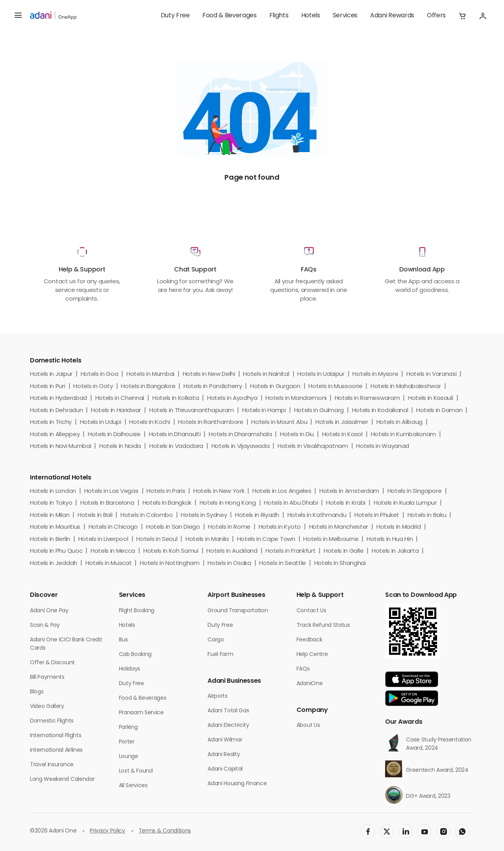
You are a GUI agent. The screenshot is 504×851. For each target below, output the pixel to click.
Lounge (129, 757)
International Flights (56, 736)
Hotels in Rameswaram (367, 399)
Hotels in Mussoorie (335, 387)
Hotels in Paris (166, 491)
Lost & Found (136, 771)
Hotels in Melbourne (331, 540)
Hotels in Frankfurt (290, 551)
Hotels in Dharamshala (240, 435)
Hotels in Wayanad (383, 447)
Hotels (311, 16)
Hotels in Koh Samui (171, 551)
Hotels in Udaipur (321, 374)
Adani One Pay (49, 611)
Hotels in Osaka (229, 564)
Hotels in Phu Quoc (56, 551)
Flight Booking (137, 611)
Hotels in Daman (439, 411)
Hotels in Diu (297, 435)
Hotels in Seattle (283, 564)
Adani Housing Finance (237, 784)
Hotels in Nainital (266, 374)
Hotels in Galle (344, 551)
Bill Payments (47, 677)
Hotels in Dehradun (56, 411)
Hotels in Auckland (232, 551)
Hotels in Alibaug (400, 423)
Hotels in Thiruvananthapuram (192, 411)
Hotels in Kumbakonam (404, 435)
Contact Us (311, 611)
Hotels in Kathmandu (317, 516)
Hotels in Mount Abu (279, 423)
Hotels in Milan (50, 516)
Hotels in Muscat (109, 564)
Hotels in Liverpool (103, 540)
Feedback (309, 640)
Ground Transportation (238, 611)
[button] (462, 16)
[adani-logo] (53, 16)
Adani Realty (224, 755)
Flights (279, 16)
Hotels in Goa (100, 374)
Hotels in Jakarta (395, 551)
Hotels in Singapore (415, 491)
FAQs (303, 669)
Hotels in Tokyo (51, 503)
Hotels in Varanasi (431, 374)
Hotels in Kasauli (431, 399)
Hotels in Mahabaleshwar (406, 387)
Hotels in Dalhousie (114, 435)
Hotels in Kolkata (176, 399)
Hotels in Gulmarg (319, 411)
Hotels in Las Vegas (111, 491)
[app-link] (412, 679)
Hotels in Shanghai (340, 564)
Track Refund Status (323, 625)
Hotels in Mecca (113, 551)
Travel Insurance (52, 765)
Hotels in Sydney (204, 516)
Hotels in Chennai (120, 399)
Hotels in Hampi (264, 411)
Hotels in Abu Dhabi (291, 503)
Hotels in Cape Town (266, 540)
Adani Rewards (392, 16)
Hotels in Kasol (342, 435)
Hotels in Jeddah (54, 564)
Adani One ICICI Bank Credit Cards (66, 644)
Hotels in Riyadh (257, 516)
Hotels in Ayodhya (232, 399)
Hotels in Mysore (375, 374)
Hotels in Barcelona (107, 503)
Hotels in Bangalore (148, 387)
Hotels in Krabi (346, 503)
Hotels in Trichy (51, 423)
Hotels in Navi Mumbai (60, 447)
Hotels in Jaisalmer (342, 423)
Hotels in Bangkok (167, 503)
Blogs (37, 692)
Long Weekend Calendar (62, 779)
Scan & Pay (45, 625)
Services (345, 16)
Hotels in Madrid (399, 527)
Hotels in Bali (95, 516)
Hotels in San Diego (173, 527)
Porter (127, 742)
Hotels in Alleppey (55, 435)
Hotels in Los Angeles (282, 491)
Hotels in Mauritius (55, 527)
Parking (128, 727)
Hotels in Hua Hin (390, 540)
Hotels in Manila (207, 540)
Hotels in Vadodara (176, 447)
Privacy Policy (107, 831)
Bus (123, 640)
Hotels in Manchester (339, 527)
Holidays (130, 669)
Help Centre (312, 655)
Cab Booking (135, 655)
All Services (133, 786)
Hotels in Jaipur (51, 374)
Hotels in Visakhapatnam (313, 447)
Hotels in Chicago (113, 527)
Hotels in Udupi (101, 423)
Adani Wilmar (225, 740)
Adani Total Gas (228, 711)
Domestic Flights (52, 721)
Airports (217, 696)
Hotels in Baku (427, 516)
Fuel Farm (220, 655)
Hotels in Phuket (377, 516)
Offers (436, 16)
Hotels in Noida (120, 447)
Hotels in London (53, 491)
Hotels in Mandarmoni (296, 399)
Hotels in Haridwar (116, 411)
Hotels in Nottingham (170, 564)
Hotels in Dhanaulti (175, 435)
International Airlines (56, 750)
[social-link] (368, 831)
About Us (308, 726)
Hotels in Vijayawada (241, 447)
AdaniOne (309, 684)
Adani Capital (225, 769)
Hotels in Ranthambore (210, 423)
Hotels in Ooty (93, 387)
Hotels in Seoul (157, 540)
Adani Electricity (228, 726)
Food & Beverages (230, 16)
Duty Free (175, 16)
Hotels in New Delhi (209, 374)
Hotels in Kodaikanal (380, 411)
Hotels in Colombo (147, 516)
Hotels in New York (219, 491)
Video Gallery (47, 707)
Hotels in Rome (229, 527)
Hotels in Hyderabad (58, 399)
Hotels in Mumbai (150, 374)
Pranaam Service (141, 713)
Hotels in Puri (48, 387)
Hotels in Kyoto (280, 527)
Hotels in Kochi (149, 423)
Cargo (216, 640)
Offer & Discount (52, 663)
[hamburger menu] (18, 16)
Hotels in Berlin (50, 540)
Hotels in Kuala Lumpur (405, 503)
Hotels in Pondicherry (213, 387)
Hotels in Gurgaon (275, 387)
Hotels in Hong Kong (228, 503)
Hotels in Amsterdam (349, 491)
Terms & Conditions (165, 831)
